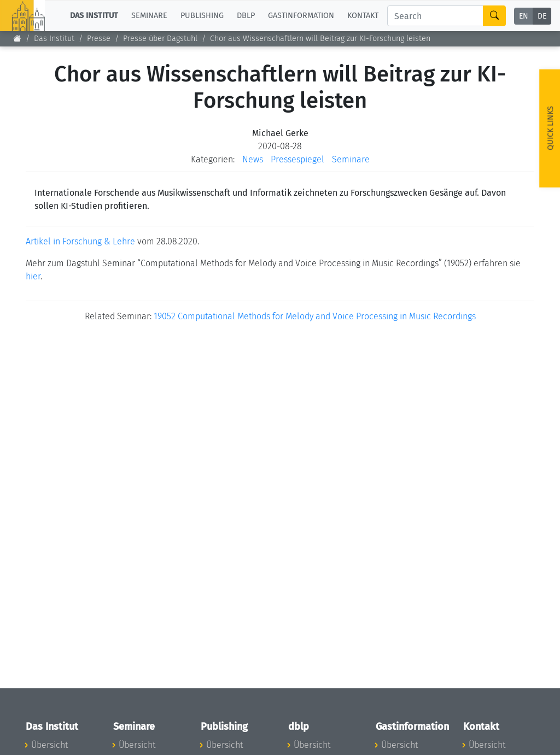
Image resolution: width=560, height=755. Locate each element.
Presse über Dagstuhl (160, 39)
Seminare (351, 159)
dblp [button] (246, 16)
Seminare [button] (149, 16)
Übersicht (49, 745)
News (253, 159)
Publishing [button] (202, 16)
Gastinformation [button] (301, 16)
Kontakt (363, 16)
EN (524, 16)
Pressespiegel (297, 159)
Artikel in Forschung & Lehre (80, 241)
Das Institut (54, 39)
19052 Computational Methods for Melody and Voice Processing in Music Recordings (315, 316)
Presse (99, 39)
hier (33, 276)
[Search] (435, 16)
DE (542, 16)
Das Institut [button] (94, 16)
